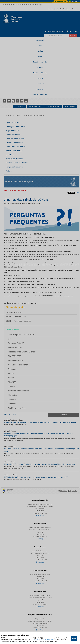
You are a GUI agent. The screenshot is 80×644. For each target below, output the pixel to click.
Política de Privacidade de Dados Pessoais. (44, 640)
